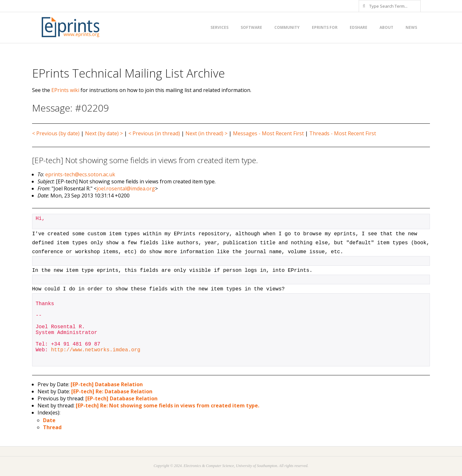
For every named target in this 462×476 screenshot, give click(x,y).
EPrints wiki (65, 90)
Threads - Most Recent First (343, 133)
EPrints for (325, 27)
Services (219, 27)
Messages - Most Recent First (268, 133)
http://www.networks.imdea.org (96, 350)
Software (251, 27)
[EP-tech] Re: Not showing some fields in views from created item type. (167, 405)
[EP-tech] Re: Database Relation (112, 391)
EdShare (359, 27)
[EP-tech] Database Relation (107, 384)
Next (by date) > (104, 133)
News (411, 27)
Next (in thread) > (206, 133)
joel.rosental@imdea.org (126, 188)
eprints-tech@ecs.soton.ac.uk (80, 174)
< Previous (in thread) (154, 133)
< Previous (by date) (56, 133)
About (386, 27)
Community (287, 27)
